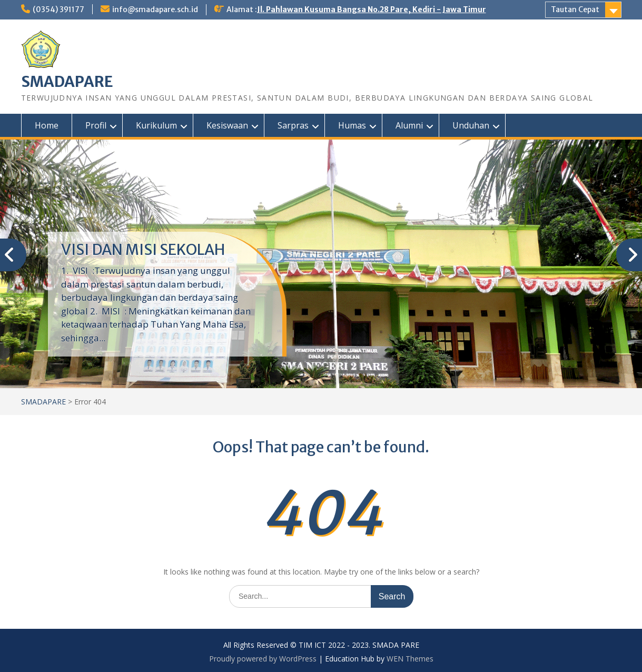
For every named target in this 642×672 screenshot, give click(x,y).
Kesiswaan (227, 125)
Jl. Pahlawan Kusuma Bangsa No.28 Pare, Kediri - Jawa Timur (372, 9)
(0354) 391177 (58, 9)
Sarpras (293, 125)
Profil (96, 125)
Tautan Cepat (575, 9)
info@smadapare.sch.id (155, 9)
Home (47, 125)
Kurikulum (156, 125)
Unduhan (471, 125)
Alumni (409, 125)
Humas (352, 125)
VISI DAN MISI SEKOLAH (143, 250)
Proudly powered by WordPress (263, 659)
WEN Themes (410, 659)
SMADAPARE (67, 82)
